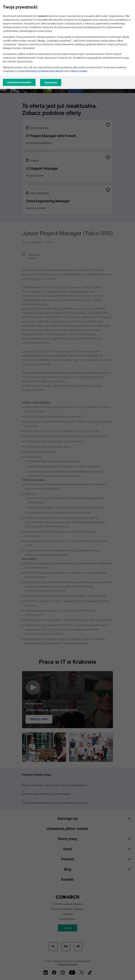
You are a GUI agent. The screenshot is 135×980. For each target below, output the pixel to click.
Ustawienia (51, 82)
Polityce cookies (78, 71)
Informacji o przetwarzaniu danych (44, 71)
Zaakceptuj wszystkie (19, 82)
